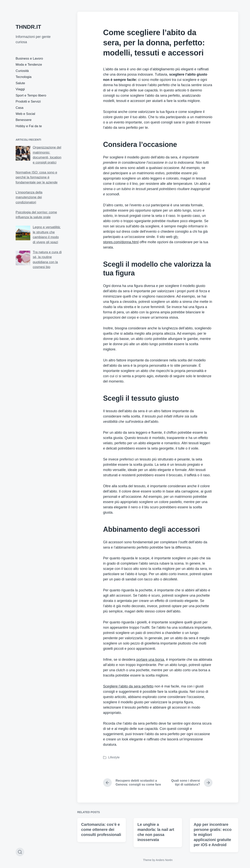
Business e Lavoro (29, 59)
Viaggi (20, 89)
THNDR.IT (28, 27)
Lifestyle (114, 757)
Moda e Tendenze (29, 65)
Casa (20, 108)
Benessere (24, 120)
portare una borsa (150, 660)
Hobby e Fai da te (29, 126)
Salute (20, 83)
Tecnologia (24, 77)
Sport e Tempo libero (31, 95)
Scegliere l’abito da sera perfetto (128, 686)
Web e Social (25, 114)
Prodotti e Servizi (28, 101)
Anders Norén (164, 860)
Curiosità (22, 71)
